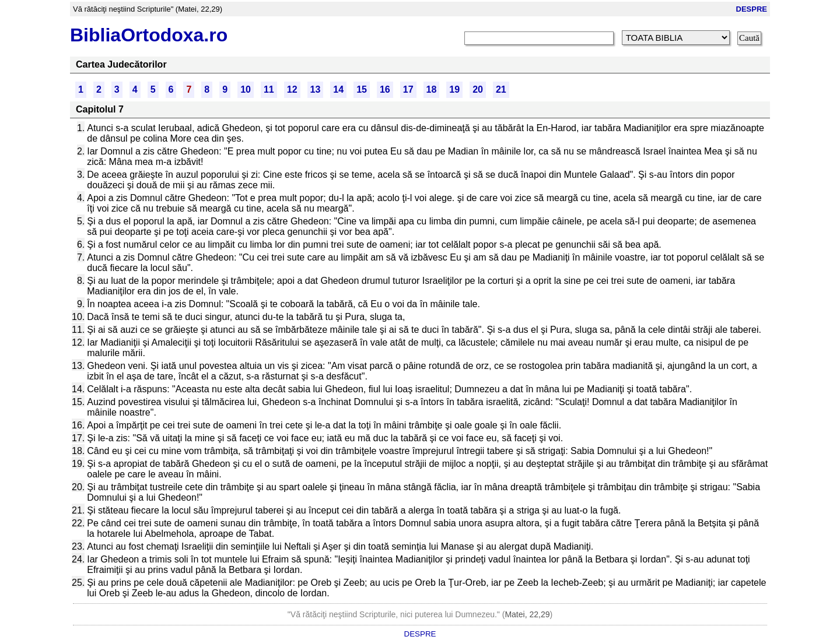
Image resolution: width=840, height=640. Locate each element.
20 (478, 89)
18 (432, 89)
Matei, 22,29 (527, 614)
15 (362, 89)
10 (246, 89)
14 (338, 89)
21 (501, 89)
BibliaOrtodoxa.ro (149, 35)
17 (408, 89)
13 (316, 89)
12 (292, 89)
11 (269, 89)
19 (454, 89)
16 (385, 89)
